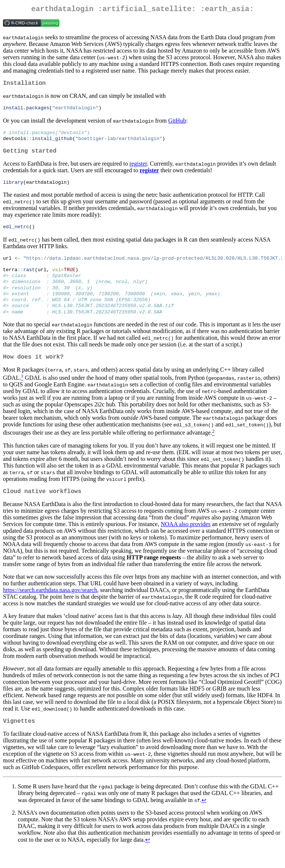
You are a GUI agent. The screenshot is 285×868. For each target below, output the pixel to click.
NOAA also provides (186, 541)
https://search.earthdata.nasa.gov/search (50, 607)
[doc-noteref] (22, 394)
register (138, 170)
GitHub (177, 124)
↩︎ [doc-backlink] (204, 819)
